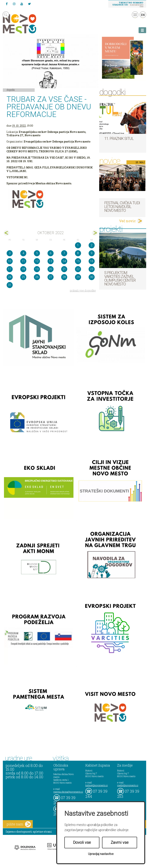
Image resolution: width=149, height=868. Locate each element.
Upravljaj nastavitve (101, 854)
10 (10, 261)
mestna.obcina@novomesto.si (68, 792)
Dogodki (11, 90)
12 (37, 261)
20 (51, 269)
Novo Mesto (28, 24)
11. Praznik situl (119, 139)
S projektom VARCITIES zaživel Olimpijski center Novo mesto (120, 278)
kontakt (135, 15)
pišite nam (19, 824)
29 (78, 277)
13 (51, 261)
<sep (7, 233)
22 (78, 269)
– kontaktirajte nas (128, 4)
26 (37, 277)
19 (37, 269)
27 (51, 277)
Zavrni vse (120, 842)
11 (23, 261)
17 (10, 269)
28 (64, 277)
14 (64, 261)
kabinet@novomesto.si (97, 785)
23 (92, 269)
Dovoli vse (82, 842)
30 (92, 277)
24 (10, 277)
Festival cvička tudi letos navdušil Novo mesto (122, 207)
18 (23, 269)
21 (64, 269)
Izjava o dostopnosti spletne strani (29, 832)
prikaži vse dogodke (83, 290)
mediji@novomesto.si (128, 785)
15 (78, 261)
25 (23, 277)
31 (10, 285)
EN (143, 15)
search (6, 15)
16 (92, 261)
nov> (95, 233)
